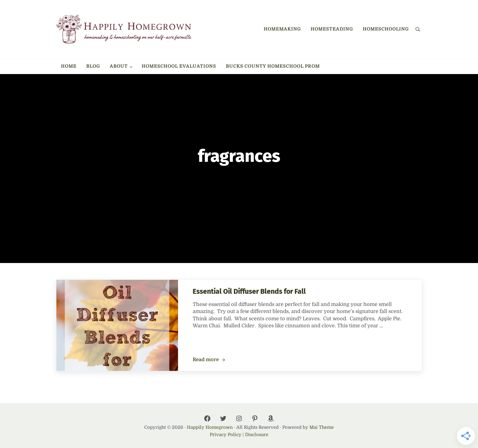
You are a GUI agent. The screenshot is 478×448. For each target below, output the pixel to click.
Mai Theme (322, 427)
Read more (209, 360)
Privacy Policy (226, 435)
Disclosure (257, 435)
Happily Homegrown (210, 427)
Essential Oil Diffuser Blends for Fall (249, 292)
